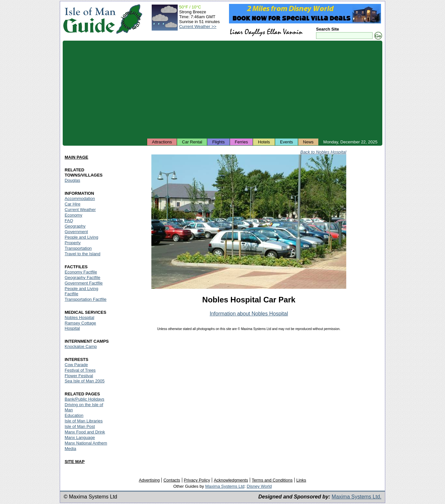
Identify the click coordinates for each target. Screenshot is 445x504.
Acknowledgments (231, 480)
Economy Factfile (81, 272)
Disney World (259, 486)
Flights (218, 142)
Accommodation (80, 199)
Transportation (78, 248)
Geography (75, 226)
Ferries (241, 142)
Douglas (72, 180)
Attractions (162, 142)
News (308, 142)
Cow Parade (76, 365)
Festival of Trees (80, 370)
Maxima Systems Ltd (225, 486)
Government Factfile (84, 283)
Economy (73, 215)
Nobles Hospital (79, 318)
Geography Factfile (83, 278)
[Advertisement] (222, 89)
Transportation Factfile (86, 299)
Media (70, 449)
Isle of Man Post (80, 426)
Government (76, 232)
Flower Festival (79, 376)
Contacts (172, 480)
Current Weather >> (198, 27)
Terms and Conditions (272, 480)
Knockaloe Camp (81, 346)
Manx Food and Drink (85, 432)
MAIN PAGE (76, 157)
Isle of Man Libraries (84, 421)
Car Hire (72, 204)
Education (74, 415)
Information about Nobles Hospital (249, 314)
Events (286, 142)
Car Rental (192, 142)
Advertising (149, 480)
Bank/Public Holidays (84, 399)
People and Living (81, 237)
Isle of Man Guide (89, 19)
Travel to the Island (83, 254)
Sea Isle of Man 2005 (85, 381)
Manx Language (80, 438)
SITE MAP (75, 462)
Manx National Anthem (86, 443)
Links (301, 480)
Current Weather (80, 210)
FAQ (69, 221)
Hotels (264, 142)
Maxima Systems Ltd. (356, 497)
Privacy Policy (197, 480)
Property (73, 243)
